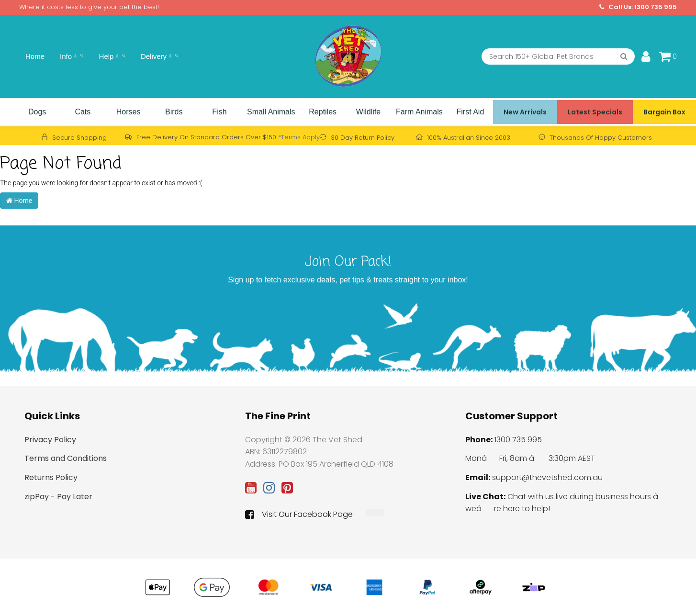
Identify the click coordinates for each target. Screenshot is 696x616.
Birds (174, 112)
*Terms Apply (299, 137)
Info (72, 56)
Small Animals (271, 112)
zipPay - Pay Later (58, 497)
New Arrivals (525, 112)
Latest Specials (595, 112)
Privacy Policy (50, 440)
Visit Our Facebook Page (299, 515)
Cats (83, 112)
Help (112, 56)
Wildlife (369, 112)
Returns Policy (51, 477)
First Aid (471, 112)
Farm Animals (419, 112)
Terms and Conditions (66, 458)
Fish (219, 112)
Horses (129, 112)
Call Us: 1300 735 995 (638, 7)
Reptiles (323, 112)
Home (35, 56)
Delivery (160, 56)
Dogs (37, 112)
